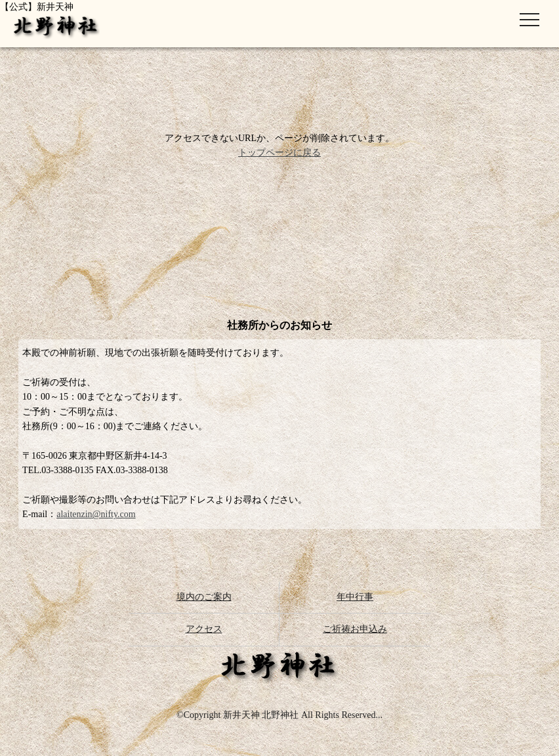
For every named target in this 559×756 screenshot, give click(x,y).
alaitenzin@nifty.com (96, 514)
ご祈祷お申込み (355, 629)
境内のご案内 (204, 597)
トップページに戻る (279, 153)
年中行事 (355, 597)
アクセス (204, 629)
